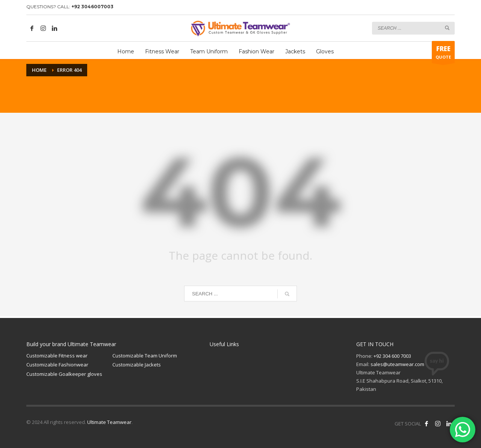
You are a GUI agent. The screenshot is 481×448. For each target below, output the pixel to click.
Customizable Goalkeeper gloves (64, 374)
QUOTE (443, 54)
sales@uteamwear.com (397, 364)
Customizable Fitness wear (57, 356)
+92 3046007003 (92, 7)
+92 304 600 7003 (392, 356)
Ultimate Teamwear (109, 422)
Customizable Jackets (137, 365)
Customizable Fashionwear (57, 365)
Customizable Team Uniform (145, 356)
